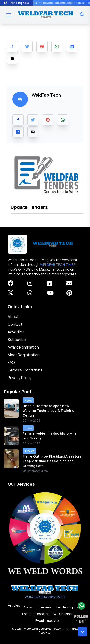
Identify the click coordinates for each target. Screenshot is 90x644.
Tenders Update (69, 607)
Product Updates (36, 614)
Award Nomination (23, 347)
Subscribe (17, 340)
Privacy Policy (20, 378)
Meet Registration (24, 355)
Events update (47, 621)
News (29, 607)
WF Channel (63, 614)
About (13, 317)
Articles (14, 605)
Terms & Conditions (25, 370)
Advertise (16, 332)
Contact (15, 324)
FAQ (11, 362)
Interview (44, 607)
